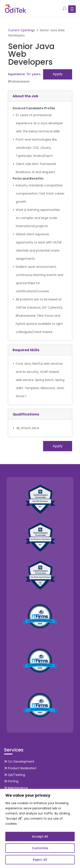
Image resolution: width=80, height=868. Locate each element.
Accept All (40, 837)
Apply (58, 74)
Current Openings (21, 30)
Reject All (40, 860)
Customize (40, 848)
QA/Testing (15, 775)
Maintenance (16, 788)
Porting (11, 781)
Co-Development (19, 762)
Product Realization (20, 768)
